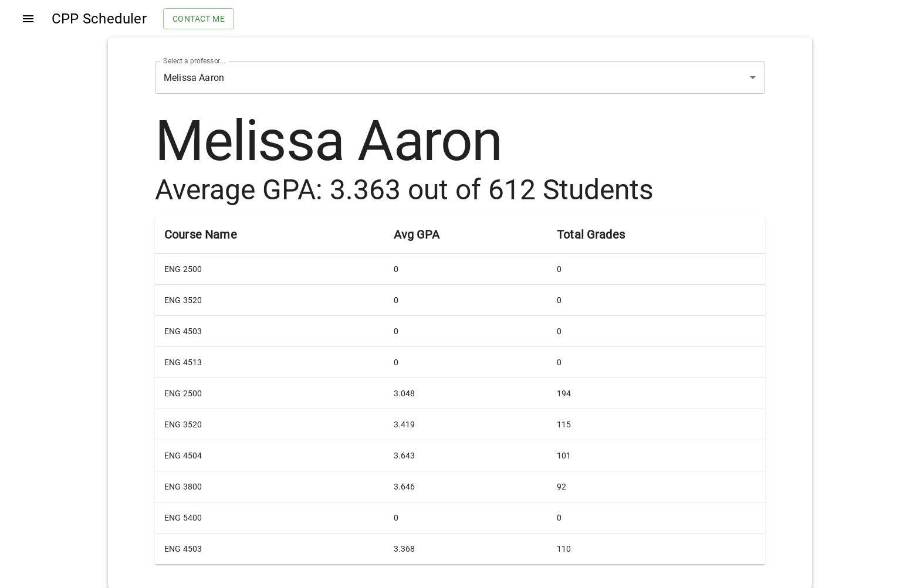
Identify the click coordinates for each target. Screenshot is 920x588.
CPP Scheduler (99, 19)
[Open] (753, 77)
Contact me (199, 19)
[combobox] (444, 77)
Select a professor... (194, 61)
